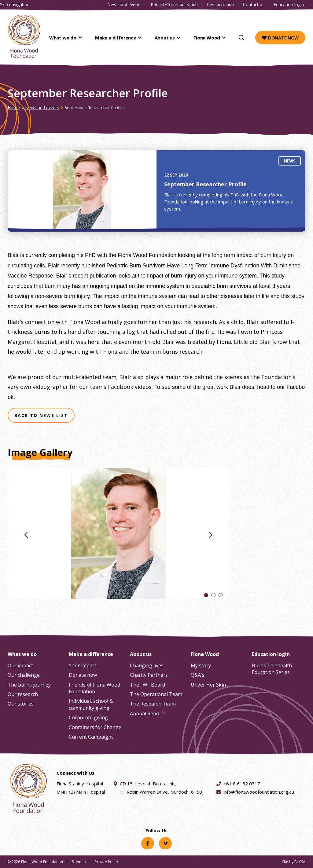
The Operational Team (156, 694)
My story (201, 665)
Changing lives (147, 665)
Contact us (254, 4)
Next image (211, 537)
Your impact (83, 665)
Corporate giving (88, 717)
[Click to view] (118, 535)
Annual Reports (148, 713)
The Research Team (153, 704)
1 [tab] (206, 595)
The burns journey (29, 685)
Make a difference (124, 38)
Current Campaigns (91, 737)
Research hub (220, 4)
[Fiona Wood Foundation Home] (24, 36)
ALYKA (300, 862)
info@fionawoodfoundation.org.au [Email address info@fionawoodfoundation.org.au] (259, 792)
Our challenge (24, 675)
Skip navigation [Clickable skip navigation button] (15, 4)
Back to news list (41, 415)
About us (170, 38)
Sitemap (79, 862)
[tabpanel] (118, 535)
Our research (23, 694)
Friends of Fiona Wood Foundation (94, 688)
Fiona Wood (208, 38)
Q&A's (198, 675)
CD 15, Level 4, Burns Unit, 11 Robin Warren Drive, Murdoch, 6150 (161, 787)
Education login (289, 4)
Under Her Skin (208, 685)
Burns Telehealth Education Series (272, 669)
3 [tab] (221, 595)
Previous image (26, 537)
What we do (76, 38)
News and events (124, 4)
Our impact (20, 665)
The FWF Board (147, 685)
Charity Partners (149, 675)
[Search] (241, 38)
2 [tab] (213, 595)
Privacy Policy (106, 862)
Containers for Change (95, 727)
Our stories (21, 704)
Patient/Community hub (174, 4)
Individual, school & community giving (91, 704)
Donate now (280, 38)
